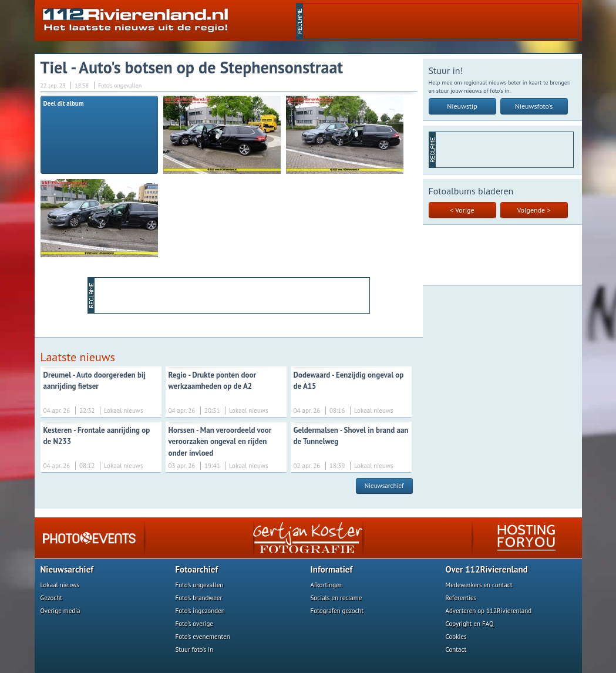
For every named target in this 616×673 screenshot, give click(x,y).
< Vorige (462, 210)
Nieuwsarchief (384, 486)
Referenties (461, 598)
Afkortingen (327, 585)
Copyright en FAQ (470, 624)
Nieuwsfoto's (534, 106)
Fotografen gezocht (337, 611)
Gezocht (52, 598)
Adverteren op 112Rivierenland (489, 611)
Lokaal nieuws (60, 585)
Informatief (332, 569)
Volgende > (534, 210)
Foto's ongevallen (200, 585)
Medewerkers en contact (479, 585)
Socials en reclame (336, 598)
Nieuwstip (462, 106)
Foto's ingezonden (200, 611)
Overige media (60, 611)
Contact (456, 650)
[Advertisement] (440, 21)
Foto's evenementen (203, 637)
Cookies (456, 637)
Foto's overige (195, 624)
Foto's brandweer (199, 598)
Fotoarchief (197, 569)
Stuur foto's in (195, 650)
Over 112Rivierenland (487, 569)
